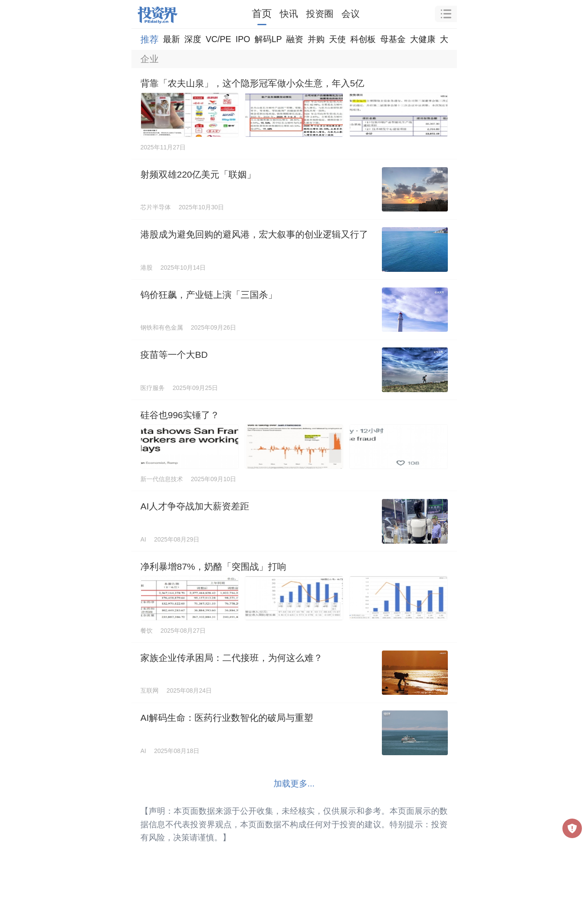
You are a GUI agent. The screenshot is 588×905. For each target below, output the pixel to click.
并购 (316, 39)
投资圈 (320, 14)
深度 (193, 39)
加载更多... (294, 783)
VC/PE (218, 39)
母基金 (393, 39)
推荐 (150, 39)
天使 (337, 39)
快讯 (289, 14)
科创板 (363, 39)
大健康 (423, 39)
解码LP (268, 39)
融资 (295, 39)
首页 (262, 13)
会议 (351, 14)
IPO (243, 39)
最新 (172, 39)
